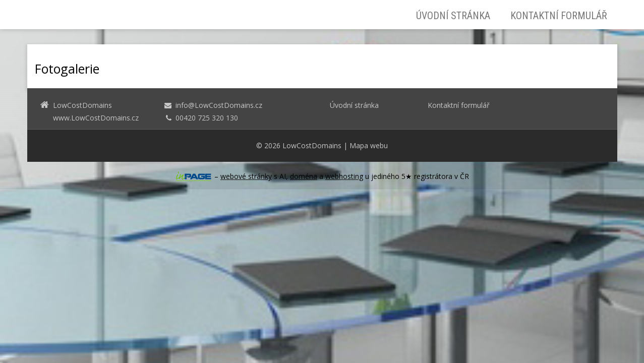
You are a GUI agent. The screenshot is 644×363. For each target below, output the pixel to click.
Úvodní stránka (453, 16)
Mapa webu (369, 145)
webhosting (344, 176)
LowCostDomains (312, 145)
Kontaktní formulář (559, 16)
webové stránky (246, 176)
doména (304, 176)
